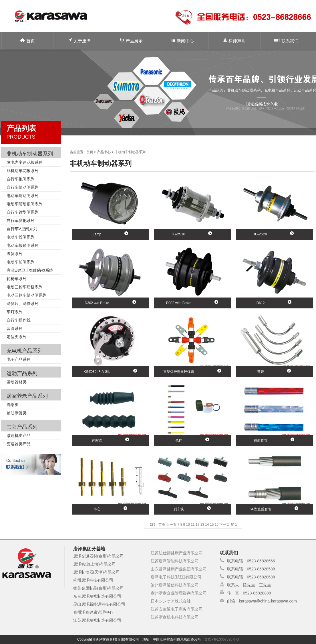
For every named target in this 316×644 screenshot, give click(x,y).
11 (193, 525)
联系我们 (286, 41)
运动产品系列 (22, 373)
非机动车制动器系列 (30, 154)
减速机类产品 (19, 436)
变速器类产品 (19, 444)
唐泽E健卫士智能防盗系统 (30, 270)
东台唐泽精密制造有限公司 (97, 596)
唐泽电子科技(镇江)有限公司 (176, 577)
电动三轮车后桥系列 (25, 287)
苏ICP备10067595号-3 (222, 639)
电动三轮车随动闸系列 (27, 295)
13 (202, 525)
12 (197, 525)
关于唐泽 (79, 41)
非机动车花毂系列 (23, 171)
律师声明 (234, 41)
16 (217, 525)
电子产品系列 (19, 359)
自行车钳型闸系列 (23, 212)
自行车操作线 (19, 320)
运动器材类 (17, 382)
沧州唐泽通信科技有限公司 (175, 585)
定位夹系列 (17, 337)
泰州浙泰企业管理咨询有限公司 (179, 593)
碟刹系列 (15, 254)
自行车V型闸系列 (22, 229)
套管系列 (15, 328)
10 (188, 525)
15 (212, 525)
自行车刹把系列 (21, 220)
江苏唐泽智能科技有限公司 (175, 561)
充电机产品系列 (25, 351)
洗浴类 (13, 405)
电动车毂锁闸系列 (23, 245)
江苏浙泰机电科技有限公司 (175, 617)
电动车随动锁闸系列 (25, 204)
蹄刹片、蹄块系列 (23, 304)
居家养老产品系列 (27, 396)
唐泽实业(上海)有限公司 (95, 564)
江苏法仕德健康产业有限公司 (177, 553)
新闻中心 (183, 41)
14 (207, 525)
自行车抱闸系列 (21, 179)
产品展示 (131, 41)
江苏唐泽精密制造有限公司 (97, 620)
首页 (27, 41)
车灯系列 (15, 312)
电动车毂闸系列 (21, 237)
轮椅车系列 (17, 279)
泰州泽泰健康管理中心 (93, 612)
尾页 (234, 525)
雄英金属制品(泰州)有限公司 (99, 588)
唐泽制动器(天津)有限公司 (97, 572)
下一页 (224, 525)
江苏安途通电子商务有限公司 (177, 609)
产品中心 (104, 152)
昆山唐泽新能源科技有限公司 (99, 604)
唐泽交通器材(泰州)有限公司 (99, 556)
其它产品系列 (22, 427)
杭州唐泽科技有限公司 (93, 580)
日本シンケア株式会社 (171, 601)
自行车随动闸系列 (23, 187)
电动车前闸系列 (21, 262)
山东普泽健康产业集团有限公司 (179, 569)
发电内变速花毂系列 (25, 162)
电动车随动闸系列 (23, 196)
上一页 (171, 525)
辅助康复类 (17, 413)
